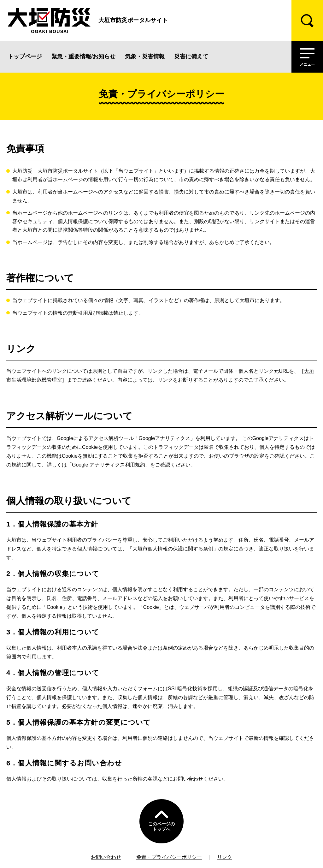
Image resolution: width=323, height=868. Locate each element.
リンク (225, 857)
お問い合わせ (106, 857)
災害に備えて (191, 56)
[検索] (307, 21)
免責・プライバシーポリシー (169, 857)
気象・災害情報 (145, 56)
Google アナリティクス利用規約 (109, 465)
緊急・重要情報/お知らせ (83, 56)
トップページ (25, 56)
